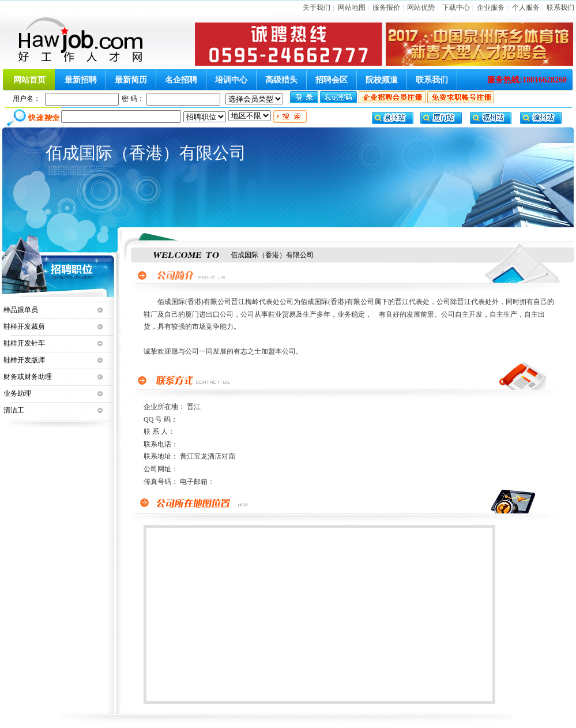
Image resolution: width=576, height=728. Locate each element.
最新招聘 (81, 80)
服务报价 (386, 7)
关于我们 (317, 7)
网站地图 (352, 7)
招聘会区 (332, 80)
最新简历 (131, 80)
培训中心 (231, 80)
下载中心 (456, 7)
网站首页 (29, 80)
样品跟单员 (21, 310)
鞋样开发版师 (24, 360)
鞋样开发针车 (24, 343)
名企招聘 (181, 80)
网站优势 (421, 7)
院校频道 (382, 80)
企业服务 (491, 7)
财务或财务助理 (28, 377)
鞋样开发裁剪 (24, 327)
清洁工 (14, 410)
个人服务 (526, 7)
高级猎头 (281, 80)
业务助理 (17, 393)
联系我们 (560, 7)
